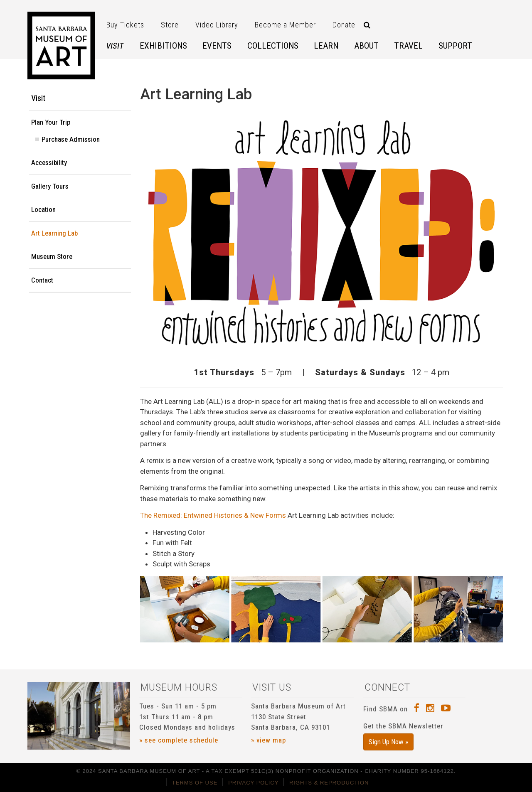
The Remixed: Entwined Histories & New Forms (213, 515)
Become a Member (285, 25)
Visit (115, 46)
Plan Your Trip (51, 122)
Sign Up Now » (388, 742)
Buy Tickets (125, 25)
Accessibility (49, 162)
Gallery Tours (50, 186)
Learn (326, 46)
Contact (42, 280)
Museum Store (52, 256)
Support (455, 46)
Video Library (217, 25)
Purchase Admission (71, 139)
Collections (273, 46)
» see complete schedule (179, 740)
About (366, 46)
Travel (408, 46)
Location (43, 209)
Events (217, 46)
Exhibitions (163, 46)
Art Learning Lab (54, 233)
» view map (268, 740)
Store (170, 25)
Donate (344, 25)
